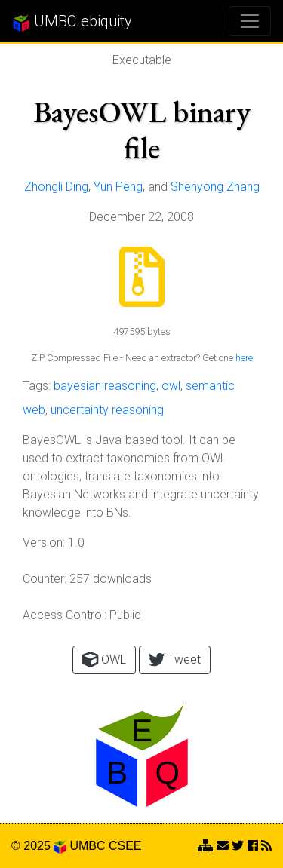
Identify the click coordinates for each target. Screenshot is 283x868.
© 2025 (39, 846)
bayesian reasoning (105, 386)
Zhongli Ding (56, 187)
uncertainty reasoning (107, 410)
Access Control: (65, 615)
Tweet (175, 659)
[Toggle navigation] (250, 21)
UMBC (87, 846)
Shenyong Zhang (215, 187)
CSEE (125, 846)
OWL (104, 659)
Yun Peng (118, 187)
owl (171, 386)
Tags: (37, 386)
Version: (44, 543)
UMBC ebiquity (72, 22)
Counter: (45, 579)
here (244, 358)
